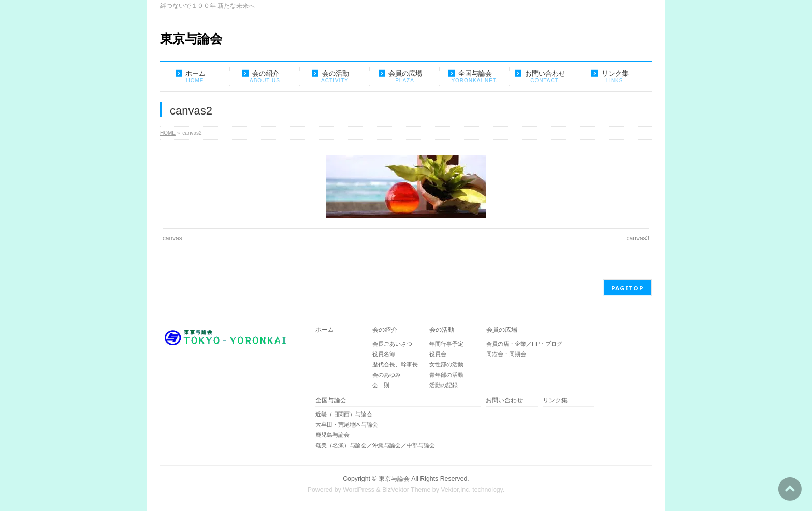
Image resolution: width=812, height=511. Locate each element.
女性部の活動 (446, 364)
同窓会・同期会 (506, 354)
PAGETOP (627, 288)
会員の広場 (502, 330)
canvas (172, 238)
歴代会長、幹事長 (395, 364)
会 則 (381, 385)
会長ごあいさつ (392, 344)
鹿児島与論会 (332, 435)
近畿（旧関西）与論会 (344, 414)
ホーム (325, 330)
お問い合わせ (504, 400)
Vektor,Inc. (456, 490)
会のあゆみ (387, 375)
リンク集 (555, 400)
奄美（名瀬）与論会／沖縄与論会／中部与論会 (398, 445)
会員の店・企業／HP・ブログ (524, 344)
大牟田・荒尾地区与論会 (347, 424)
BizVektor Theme (407, 490)
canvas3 (638, 238)
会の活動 (442, 330)
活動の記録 (444, 385)
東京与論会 (191, 39)
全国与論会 (331, 400)
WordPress (359, 490)
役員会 (438, 354)
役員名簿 (384, 354)
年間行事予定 (446, 344)
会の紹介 (385, 330)
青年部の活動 (446, 375)
